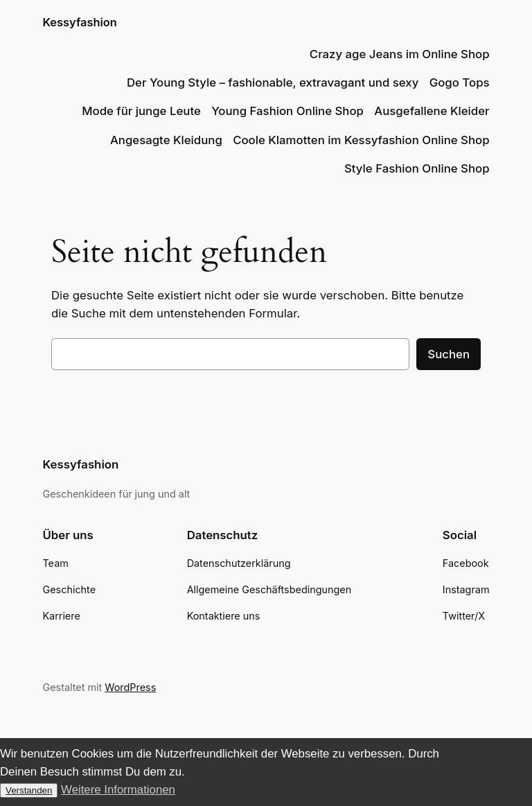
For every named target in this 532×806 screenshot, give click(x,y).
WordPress (130, 687)
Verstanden (29, 790)
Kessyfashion (79, 22)
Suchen (449, 354)
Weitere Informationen (118, 790)
